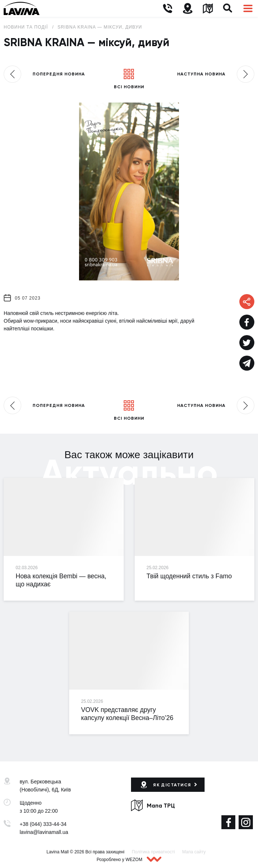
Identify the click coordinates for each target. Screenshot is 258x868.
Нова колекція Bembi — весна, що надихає (61, 580)
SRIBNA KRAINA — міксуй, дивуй (100, 27)
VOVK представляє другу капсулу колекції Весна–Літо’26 (127, 714)
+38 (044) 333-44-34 (43, 824)
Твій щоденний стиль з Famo (189, 576)
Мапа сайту (194, 852)
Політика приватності (153, 852)
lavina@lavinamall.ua (44, 832)
